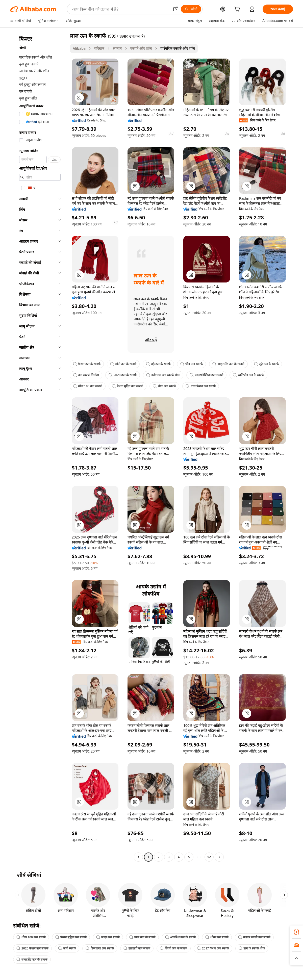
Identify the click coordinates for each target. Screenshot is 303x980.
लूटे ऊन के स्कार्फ (266, 364)
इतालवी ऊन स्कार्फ (137, 948)
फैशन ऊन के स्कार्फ (87, 364)
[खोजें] (191, 9)
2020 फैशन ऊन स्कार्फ (32, 948)
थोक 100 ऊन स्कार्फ (88, 386)
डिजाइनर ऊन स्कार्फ (100, 948)
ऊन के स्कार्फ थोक (252, 948)
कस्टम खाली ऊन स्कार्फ (254, 937)
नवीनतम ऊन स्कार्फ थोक (163, 375)
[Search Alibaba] (120, 9)
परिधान (99, 48)
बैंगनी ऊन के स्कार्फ (173, 948)
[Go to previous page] (138, 857)
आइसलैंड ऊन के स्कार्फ (228, 364)
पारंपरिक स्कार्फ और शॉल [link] (178, 48)
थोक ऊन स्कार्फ (164, 386)
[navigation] (38, 447)
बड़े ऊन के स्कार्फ (158, 364)
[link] (296, 932)
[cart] (238, 10)
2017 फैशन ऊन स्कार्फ (213, 948)
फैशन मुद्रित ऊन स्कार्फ (128, 386)
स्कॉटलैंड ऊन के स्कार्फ (248, 375)
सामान (117, 48)
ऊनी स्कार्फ (67, 948)
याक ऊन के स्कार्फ (142, 937)
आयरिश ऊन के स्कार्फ (180, 937)
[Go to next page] (219, 857)
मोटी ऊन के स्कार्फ (123, 364)
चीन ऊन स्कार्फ (192, 364)
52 (209, 857)
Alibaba (79, 48)
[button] (176, 9)
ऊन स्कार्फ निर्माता (86, 375)
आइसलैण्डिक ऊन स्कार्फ (206, 375)
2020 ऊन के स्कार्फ (123, 375)
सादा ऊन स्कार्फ (108, 937)
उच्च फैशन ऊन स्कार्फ (201, 386)
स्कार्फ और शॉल (141, 48)
